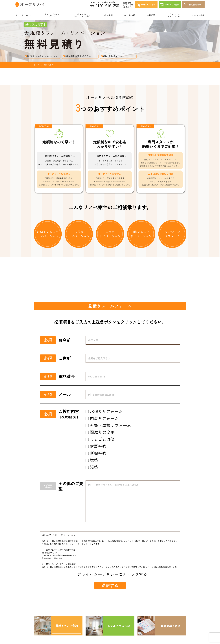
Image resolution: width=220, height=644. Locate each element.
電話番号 (67, 376)
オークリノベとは (24, 15)
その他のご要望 (71, 486)
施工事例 (108, 15)
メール (65, 395)
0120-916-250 (107, 5)
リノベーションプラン (52, 15)
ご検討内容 (69, 414)
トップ (36, 65)
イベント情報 (198, 15)
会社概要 (151, 15)
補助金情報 (130, 15)
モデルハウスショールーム (174, 15)
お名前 (65, 340)
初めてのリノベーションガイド (82, 15)
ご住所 (65, 358)
